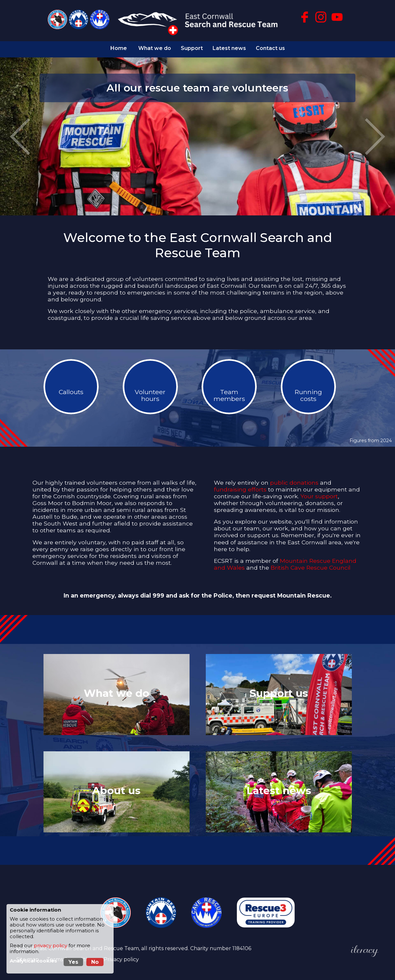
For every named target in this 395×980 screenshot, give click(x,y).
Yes (73, 962)
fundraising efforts (240, 486)
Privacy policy (121, 956)
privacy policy (50, 946)
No (95, 962)
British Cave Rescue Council (311, 564)
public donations (294, 479)
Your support (319, 493)
